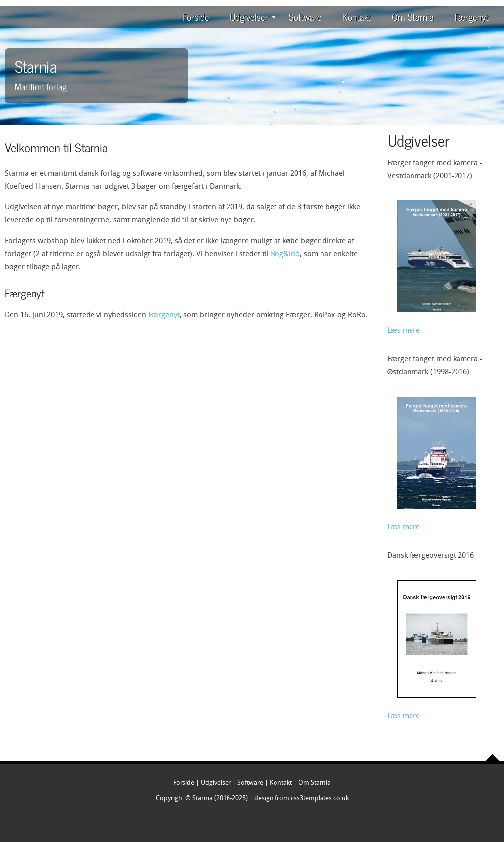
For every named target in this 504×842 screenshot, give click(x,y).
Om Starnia (413, 17)
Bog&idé (285, 254)
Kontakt (357, 17)
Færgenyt (472, 17)
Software (305, 17)
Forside (196, 17)
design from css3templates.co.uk (301, 799)
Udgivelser (253, 17)
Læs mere (404, 331)
